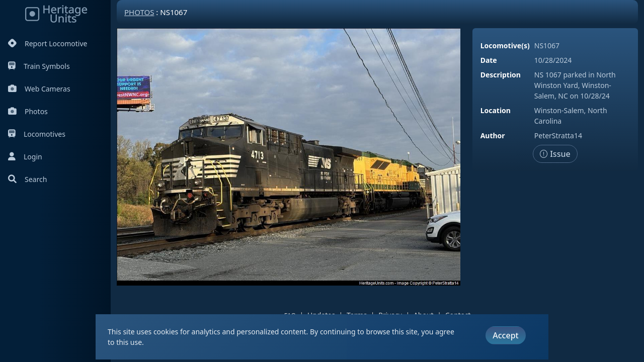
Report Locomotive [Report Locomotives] (48, 43)
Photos (28, 111)
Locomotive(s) (505, 46)
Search (27, 179)
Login (25, 157)
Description (501, 75)
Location (496, 110)
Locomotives (37, 134)
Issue (555, 154)
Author (493, 135)
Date (489, 60)
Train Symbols (39, 66)
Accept (505, 335)
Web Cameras (39, 89)
